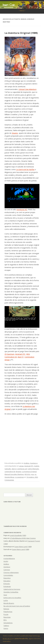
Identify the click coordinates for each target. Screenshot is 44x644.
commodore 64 (10, 472)
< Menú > (22, 11)
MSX (28, 354)
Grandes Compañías (11, 592)
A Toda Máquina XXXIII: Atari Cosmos (23, 538)
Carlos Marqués (33, 469)
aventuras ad (22, 469)
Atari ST (21, 357)
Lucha (6, 600)
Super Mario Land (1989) (23, 547)
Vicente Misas (10, 477)
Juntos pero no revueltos (12, 598)
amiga (21, 466)
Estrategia (7, 586)
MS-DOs (28, 474)
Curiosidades (8, 575)
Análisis (27, 463)
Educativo (7, 581)
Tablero (6, 626)
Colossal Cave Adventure (27, 89)
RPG (5, 620)
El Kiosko (7, 584)
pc (36, 474)
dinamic (19, 472)
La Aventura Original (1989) (21, 33)
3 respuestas (9, 480)
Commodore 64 (11, 357)
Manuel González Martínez (14, 474)
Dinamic (15, 133)
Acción (6, 561)
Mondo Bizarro (9, 603)
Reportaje (7, 617)
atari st (14, 469)
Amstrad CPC (20, 354)
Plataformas (8, 612)
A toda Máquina (9, 558)
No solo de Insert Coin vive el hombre (17, 606)
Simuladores (8, 623)
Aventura (33, 463)
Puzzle (6, 614)
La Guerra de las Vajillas (25, 169)
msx (33, 474)
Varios (6, 628)
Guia (5, 595)
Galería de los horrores (12, 589)
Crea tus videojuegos (11, 572)
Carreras (7, 570)
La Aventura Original (29, 472)
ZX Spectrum (9, 354)
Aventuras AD (22, 210)
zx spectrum (19, 477)
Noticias (6, 609)
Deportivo (7, 578)
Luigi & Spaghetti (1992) (18, 535)
